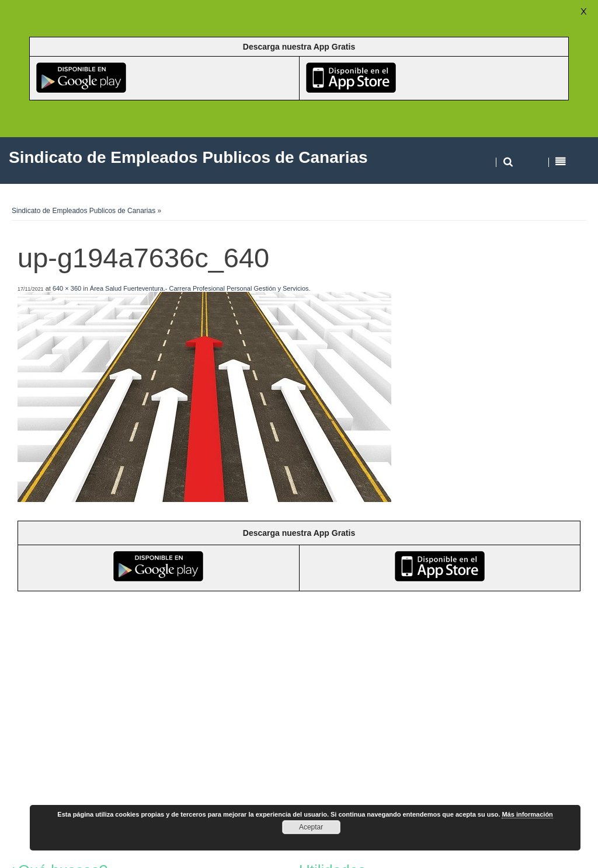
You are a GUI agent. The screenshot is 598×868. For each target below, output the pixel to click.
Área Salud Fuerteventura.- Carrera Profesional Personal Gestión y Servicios (199, 288)
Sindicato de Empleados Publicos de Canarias (84, 211)
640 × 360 (67, 288)
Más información (527, 814)
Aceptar (311, 827)
